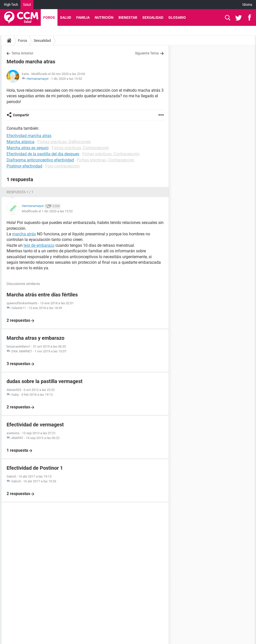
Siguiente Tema (147, 53)
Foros (49, 17)
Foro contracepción (63, 166)
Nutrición (104, 17)
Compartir (21, 115)
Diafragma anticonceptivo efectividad (40, 160)
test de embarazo (39, 245)
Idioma (247, 5)
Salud (27, 5)
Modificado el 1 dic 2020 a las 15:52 (47, 211)
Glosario (177, 17)
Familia (83, 17)
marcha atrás (24, 234)
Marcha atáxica (21, 142)
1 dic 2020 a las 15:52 (67, 79)
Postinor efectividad (24, 166)
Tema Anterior (22, 53)
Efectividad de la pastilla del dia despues (43, 154)
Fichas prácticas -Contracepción (80, 148)
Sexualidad (153, 17)
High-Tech (11, 5)
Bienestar (128, 17)
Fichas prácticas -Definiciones (64, 142)
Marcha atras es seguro (28, 148)
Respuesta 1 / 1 (20, 192)
